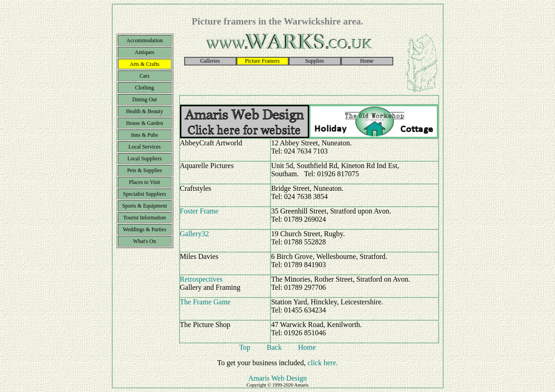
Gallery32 (195, 234)
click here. (323, 363)
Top (245, 347)
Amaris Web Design (277, 378)
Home (307, 347)
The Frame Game (205, 302)
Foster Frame (199, 211)
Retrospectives (201, 279)
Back (274, 347)
